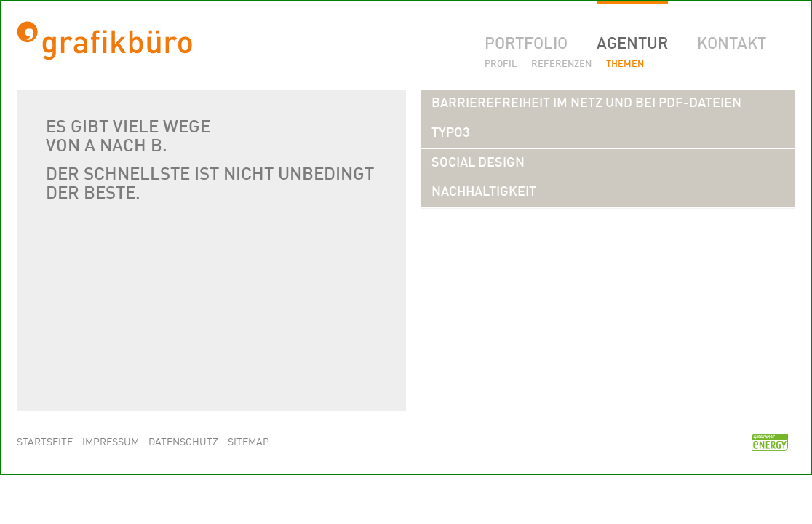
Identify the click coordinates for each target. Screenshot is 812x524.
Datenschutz (184, 443)
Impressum (112, 443)
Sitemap (248, 443)
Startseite (46, 443)
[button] (586, 103)
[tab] (608, 104)
